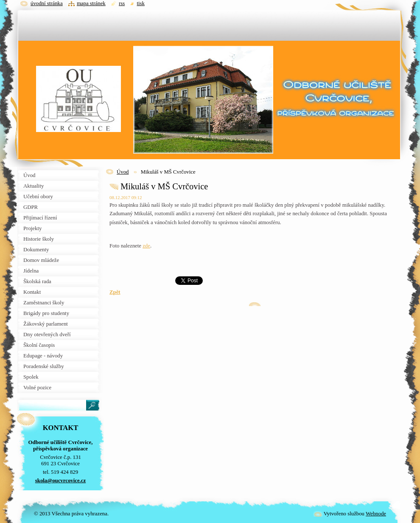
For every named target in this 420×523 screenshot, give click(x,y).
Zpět (115, 292)
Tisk (141, 3)
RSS (122, 3)
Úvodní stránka (47, 3)
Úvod (123, 172)
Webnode (376, 514)
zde (146, 246)
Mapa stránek (91, 3)
